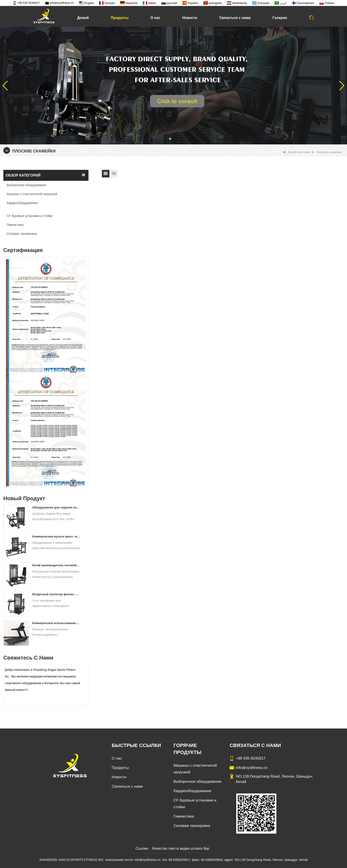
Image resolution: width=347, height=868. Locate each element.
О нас (155, 18)
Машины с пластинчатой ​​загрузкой (32, 194)
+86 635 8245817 (27, 3)
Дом (288, 152)
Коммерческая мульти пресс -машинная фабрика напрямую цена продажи (56, 536)
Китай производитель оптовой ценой (56, 565)
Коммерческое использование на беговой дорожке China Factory (56, 623)
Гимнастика (15, 225)
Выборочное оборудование (26, 185)
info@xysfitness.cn (60, 3)
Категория (304, 152)
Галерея (280, 18)
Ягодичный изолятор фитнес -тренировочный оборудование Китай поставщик (56, 594)
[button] (170, 139)
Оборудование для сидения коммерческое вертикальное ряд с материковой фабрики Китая (56, 507)
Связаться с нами (235, 18)
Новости (190, 18)
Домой (83, 18)
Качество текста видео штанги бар (181, 848)
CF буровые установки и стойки (30, 216)
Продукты (120, 18)
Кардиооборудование (22, 203)
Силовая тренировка (22, 234)
